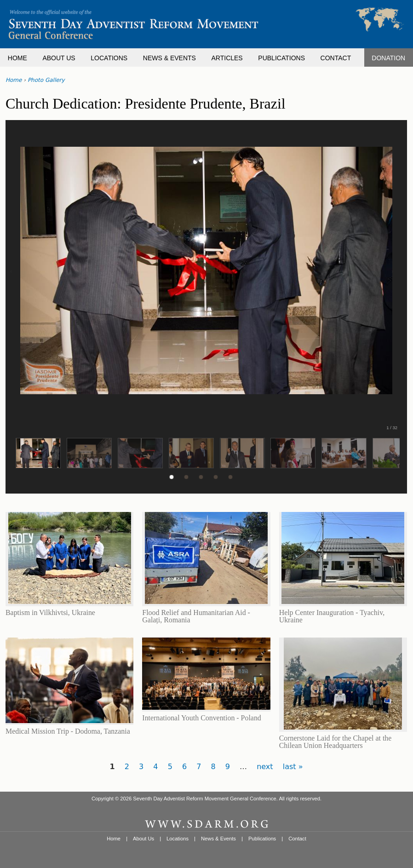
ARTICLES (227, 58)
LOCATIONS (109, 58)
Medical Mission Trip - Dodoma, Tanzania (68, 731)
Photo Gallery (46, 80)
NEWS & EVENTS (169, 58)
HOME (17, 58)
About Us (143, 839)
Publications (262, 839)
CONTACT (336, 58)
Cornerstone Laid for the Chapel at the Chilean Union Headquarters (336, 742)
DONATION (388, 58)
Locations (178, 839)
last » (293, 767)
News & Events (218, 839)
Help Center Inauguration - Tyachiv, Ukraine (332, 616)
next (265, 767)
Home (14, 80)
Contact (297, 839)
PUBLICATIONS (281, 58)
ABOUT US (59, 58)
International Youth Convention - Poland (201, 718)
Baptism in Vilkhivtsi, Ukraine (50, 612)
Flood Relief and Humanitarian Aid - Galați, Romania (196, 616)
